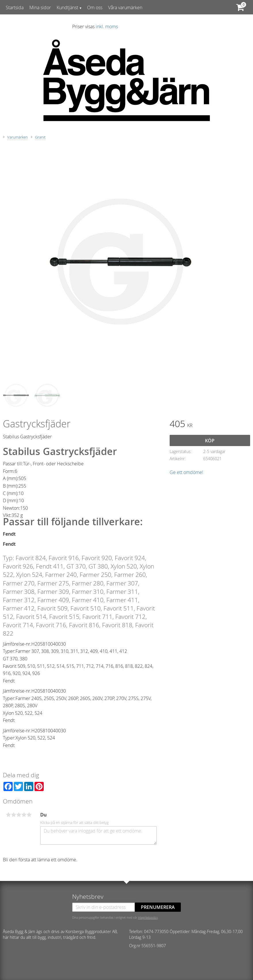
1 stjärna (8, 815)
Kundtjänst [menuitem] (67, 7)
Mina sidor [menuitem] (40, 7)
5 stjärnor (29, 815)
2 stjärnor (14, 815)
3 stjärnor (19, 815)
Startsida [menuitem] (15, 7)
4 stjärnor (24, 815)
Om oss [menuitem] (95, 7)
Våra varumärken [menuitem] (125, 7)
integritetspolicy (148, 918)
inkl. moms (107, 26)
